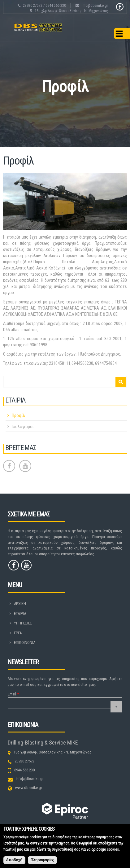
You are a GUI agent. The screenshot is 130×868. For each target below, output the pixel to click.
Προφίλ (18, 415)
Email (13, 694)
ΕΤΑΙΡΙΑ (20, 613)
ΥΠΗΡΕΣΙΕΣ (23, 623)
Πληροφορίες (42, 862)
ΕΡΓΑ (18, 633)
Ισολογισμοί (23, 427)
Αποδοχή (14, 862)
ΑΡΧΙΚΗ (20, 604)
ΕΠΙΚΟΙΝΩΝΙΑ (25, 643)
